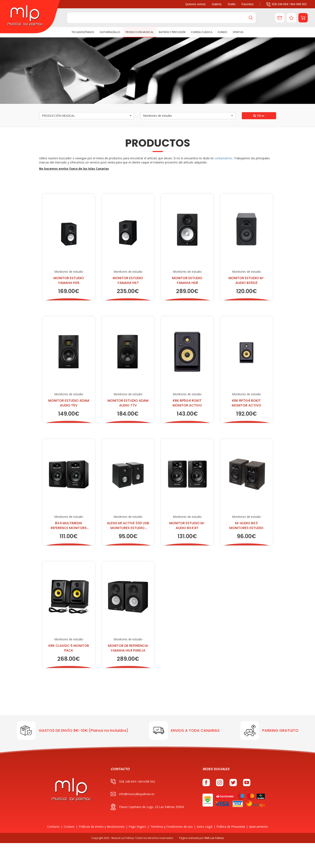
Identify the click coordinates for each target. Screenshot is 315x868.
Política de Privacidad (231, 827)
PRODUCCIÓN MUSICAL (140, 32)
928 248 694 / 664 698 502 (287, 4)
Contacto (53, 827)
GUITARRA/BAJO (110, 32)
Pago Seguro (137, 827)
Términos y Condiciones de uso (172, 827)
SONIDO (223, 32)
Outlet (232, 4)
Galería (217, 4)
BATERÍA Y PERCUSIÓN (172, 32)
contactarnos (224, 158)
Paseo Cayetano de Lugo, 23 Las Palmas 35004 (147, 807)
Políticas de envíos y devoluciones (102, 827)
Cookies (69, 827)
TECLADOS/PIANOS (83, 32)
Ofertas (238, 32)
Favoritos (248, 4)
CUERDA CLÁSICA (202, 32)
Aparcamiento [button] (259, 827)
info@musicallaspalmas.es (133, 794)
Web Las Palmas (214, 838)
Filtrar (259, 116)
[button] (303, 18)
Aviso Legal (205, 827)
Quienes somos (195, 4)
